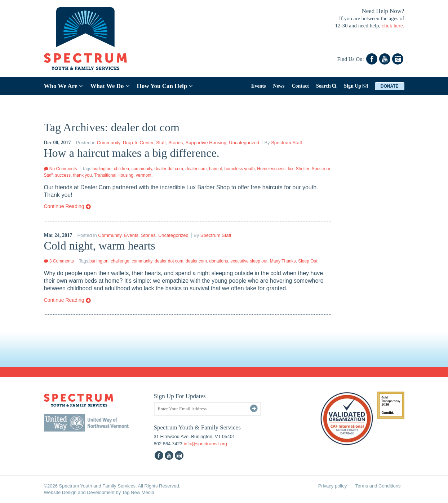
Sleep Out (308, 261)
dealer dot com (168, 169)
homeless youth (240, 169)
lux (291, 169)
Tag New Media (138, 492)
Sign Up (356, 86)
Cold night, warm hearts (100, 246)
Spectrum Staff (287, 143)
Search (326, 86)
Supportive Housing (206, 143)
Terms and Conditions (378, 486)
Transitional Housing (114, 175)
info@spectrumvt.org (205, 444)
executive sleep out (249, 261)
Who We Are (64, 86)
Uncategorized (244, 143)
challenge (120, 261)
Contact (300, 86)
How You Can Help (165, 86)
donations (219, 261)
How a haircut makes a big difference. (132, 153)
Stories (176, 143)
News (279, 86)
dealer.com (196, 169)
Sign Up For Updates (180, 396)
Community (109, 143)
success (63, 175)
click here (392, 26)
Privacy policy (332, 486)
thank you (83, 175)
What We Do (110, 86)
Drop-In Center (138, 143)
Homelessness (271, 169)
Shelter (303, 169)
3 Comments (59, 261)
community (142, 169)
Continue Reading (68, 207)
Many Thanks (283, 261)
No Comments (61, 169)
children (121, 169)
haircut (216, 169)
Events (258, 86)
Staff (161, 143)
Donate (390, 86)
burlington (102, 169)
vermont (144, 175)
